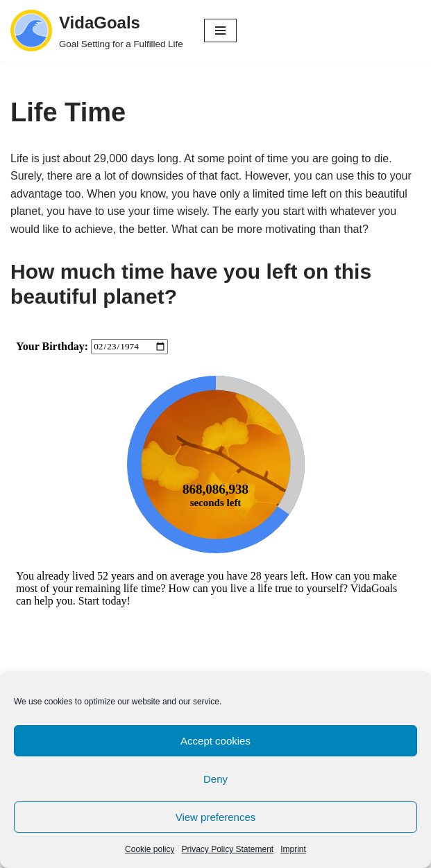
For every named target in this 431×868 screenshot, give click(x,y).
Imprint (293, 849)
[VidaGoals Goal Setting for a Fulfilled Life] (97, 31)
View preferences (216, 817)
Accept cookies (215, 741)
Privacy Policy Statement (227, 849)
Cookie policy (150, 849)
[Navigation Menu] (220, 31)
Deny (215, 779)
